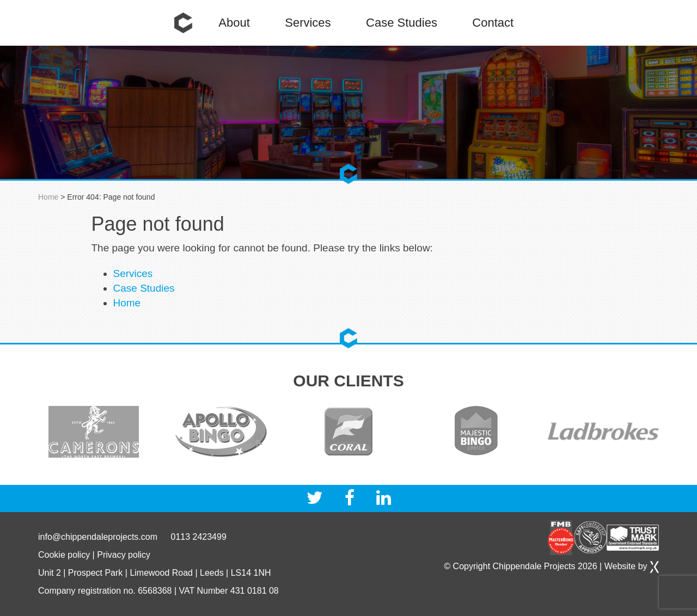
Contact (493, 23)
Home (184, 23)
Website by (632, 566)
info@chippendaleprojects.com (98, 537)
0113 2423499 (198, 537)
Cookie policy (64, 555)
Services (308, 23)
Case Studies (402, 23)
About (234, 23)
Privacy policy (124, 555)
